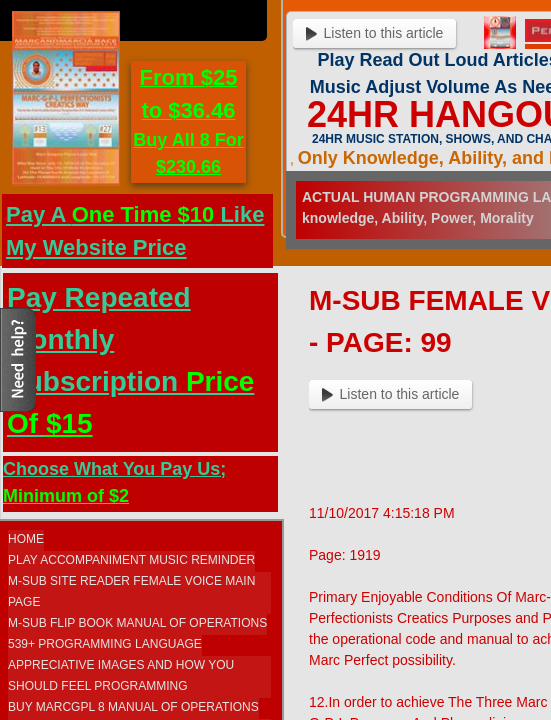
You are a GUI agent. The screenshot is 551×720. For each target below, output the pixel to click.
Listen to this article (391, 394)
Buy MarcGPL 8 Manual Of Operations (133, 707)
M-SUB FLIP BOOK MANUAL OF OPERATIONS (137, 623)
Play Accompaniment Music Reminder (131, 560)
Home (26, 539)
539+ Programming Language (105, 644)
